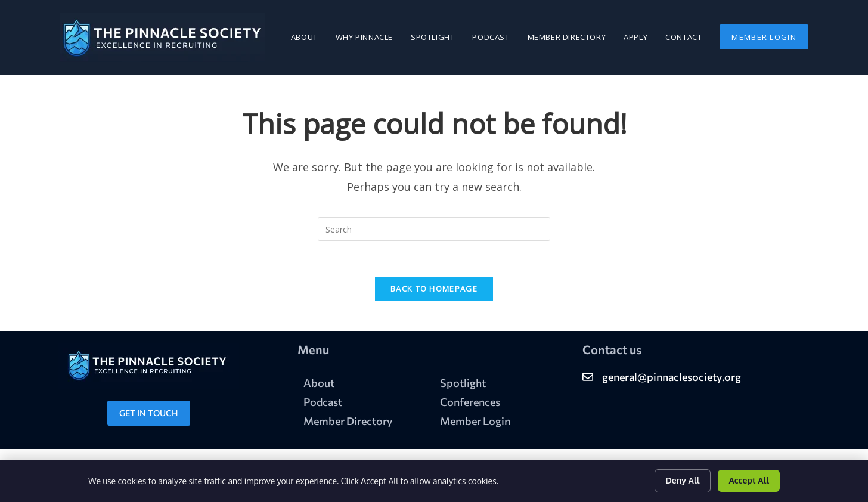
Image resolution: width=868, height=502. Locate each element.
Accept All (749, 480)
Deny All (683, 480)
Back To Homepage (434, 289)
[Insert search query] (434, 229)
